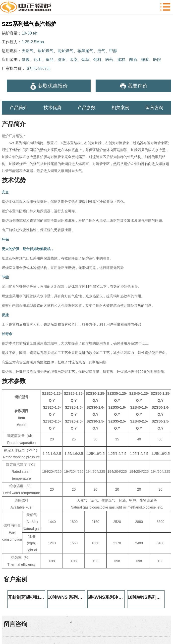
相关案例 (120, 108)
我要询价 (134, 86)
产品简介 (19, 108)
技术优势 (53, 108)
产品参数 (87, 108)
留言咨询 (154, 108)
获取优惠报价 (49, 86)
